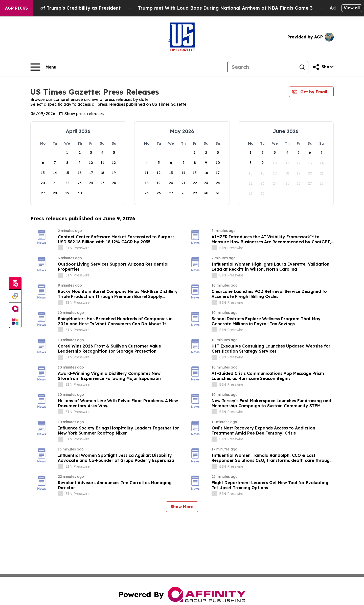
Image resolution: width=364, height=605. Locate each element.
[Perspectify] (15, 296)
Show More (182, 507)
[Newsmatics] (15, 321)
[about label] (60, 248)
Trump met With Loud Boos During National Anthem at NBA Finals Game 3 (242, 8)
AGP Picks (16, 8)
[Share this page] (323, 67)
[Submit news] (15, 284)
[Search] (262, 67)
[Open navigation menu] (43, 67)
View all (352, 8)
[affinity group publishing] (15, 309)
